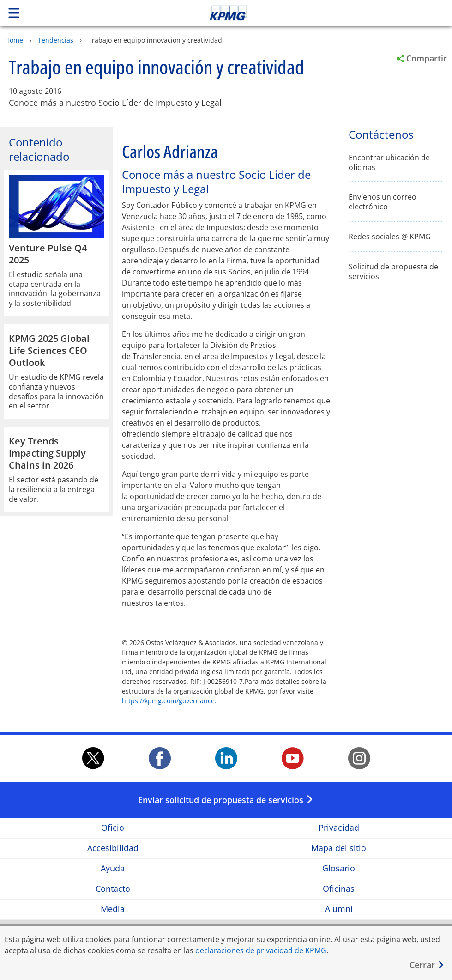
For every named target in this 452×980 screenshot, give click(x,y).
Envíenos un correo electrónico (383, 202)
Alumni (339, 909)
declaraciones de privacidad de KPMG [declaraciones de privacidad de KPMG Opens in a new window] (261, 950)
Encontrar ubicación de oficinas (389, 163)
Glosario (339, 868)
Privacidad (339, 828)
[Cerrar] (427, 965)
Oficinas (339, 889)
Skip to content (317, 13)
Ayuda (113, 868)
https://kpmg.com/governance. (169, 701)
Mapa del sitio (339, 848)
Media (113, 909)
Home (14, 40)
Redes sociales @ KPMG (390, 237)
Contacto (113, 889)
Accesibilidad (113, 848)
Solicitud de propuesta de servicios (393, 272)
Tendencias (56, 40)
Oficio (113, 828)
